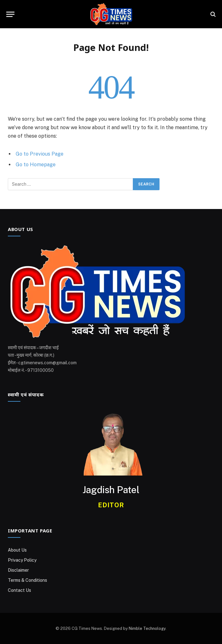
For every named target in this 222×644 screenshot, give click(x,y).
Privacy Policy (22, 560)
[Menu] (10, 14)
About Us (17, 550)
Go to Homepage (36, 165)
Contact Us (19, 590)
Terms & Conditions (27, 580)
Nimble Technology (147, 628)
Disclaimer (18, 570)
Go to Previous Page (40, 154)
